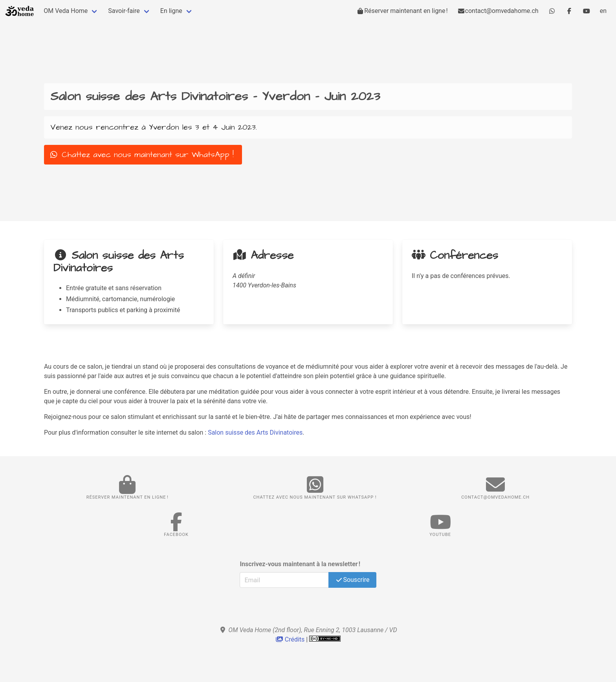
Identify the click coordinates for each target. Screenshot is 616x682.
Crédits (291, 639)
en (603, 11)
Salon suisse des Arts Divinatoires (255, 432)
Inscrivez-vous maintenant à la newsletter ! (300, 564)
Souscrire (352, 580)
